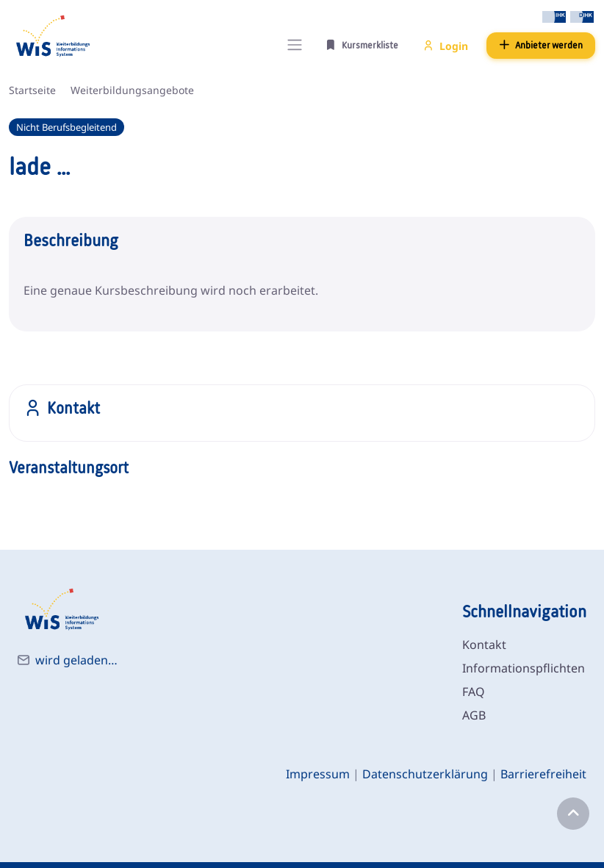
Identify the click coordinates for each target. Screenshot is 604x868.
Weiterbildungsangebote (132, 90)
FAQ (474, 692)
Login (446, 46)
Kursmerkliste (362, 45)
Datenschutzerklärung (425, 774)
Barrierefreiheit (543, 774)
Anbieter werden (541, 45)
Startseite (32, 90)
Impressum (318, 774)
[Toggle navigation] (295, 45)
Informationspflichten (524, 668)
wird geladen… (76, 660)
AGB (474, 715)
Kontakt (484, 645)
